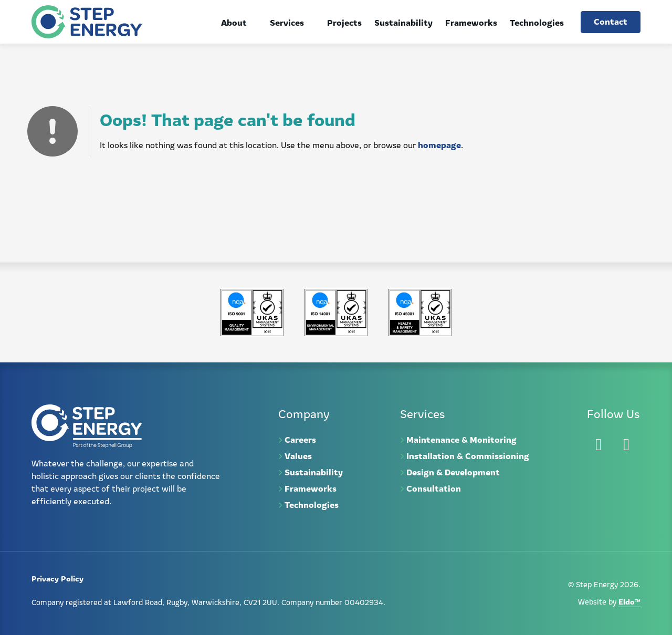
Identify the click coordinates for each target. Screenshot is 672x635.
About (234, 22)
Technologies (537, 22)
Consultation (434, 488)
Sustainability (403, 22)
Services (287, 22)
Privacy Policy (57, 578)
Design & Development (453, 472)
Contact (611, 21)
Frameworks (471, 22)
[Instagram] (626, 444)
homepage (439, 144)
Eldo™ (629, 601)
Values (298, 455)
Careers (300, 439)
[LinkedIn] (598, 444)
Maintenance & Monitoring (461, 439)
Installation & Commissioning (468, 455)
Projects (344, 22)
